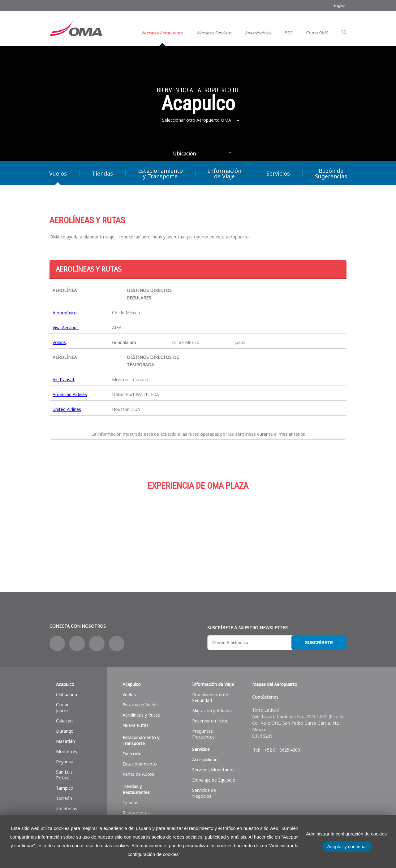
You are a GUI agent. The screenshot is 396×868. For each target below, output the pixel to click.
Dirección (132, 754)
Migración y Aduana (212, 711)
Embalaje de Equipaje (214, 780)
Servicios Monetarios (213, 770)
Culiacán (64, 721)
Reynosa (65, 762)
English (340, 5)
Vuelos (58, 173)
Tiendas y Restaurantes (136, 789)
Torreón (64, 798)
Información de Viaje (225, 173)
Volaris (59, 342)
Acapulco (65, 684)
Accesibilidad (205, 759)
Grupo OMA (317, 33)
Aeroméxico (65, 313)
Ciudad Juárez (63, 708)
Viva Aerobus (66, 327)
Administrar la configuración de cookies (346, 834)
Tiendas (102, 173)
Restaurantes (136, 813)
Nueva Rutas (136, 725)
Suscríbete (319, 643)
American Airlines (70, 394)
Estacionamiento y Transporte (160, 173)
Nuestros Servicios (214, 33)
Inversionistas (258, 33)
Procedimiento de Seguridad (210, 697)
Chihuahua (67, 694)
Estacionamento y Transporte (141, 740)
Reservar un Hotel (210, 721)
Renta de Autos (138, 774)
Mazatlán (65, 741)
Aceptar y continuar (347, 846)
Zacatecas (67, 808)
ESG (288, 33)
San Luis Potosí (64, 775)
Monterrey (67, 751)
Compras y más (99, 530)
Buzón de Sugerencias (331, 173)
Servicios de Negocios (204, 793)
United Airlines (67, 409)
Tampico (65, 788)
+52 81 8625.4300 (282, 750)
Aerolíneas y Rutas (141, 715)
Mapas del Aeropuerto (275, 684)
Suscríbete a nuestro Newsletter (247, 628)
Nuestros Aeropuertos (162, 33)
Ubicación (184, 154)
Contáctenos (265, 697)
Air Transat (64, 379)
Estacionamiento (198, 530)
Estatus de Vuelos (141, 705)
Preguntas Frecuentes (203, 734)
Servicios (278, 173)
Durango (65, 731)
